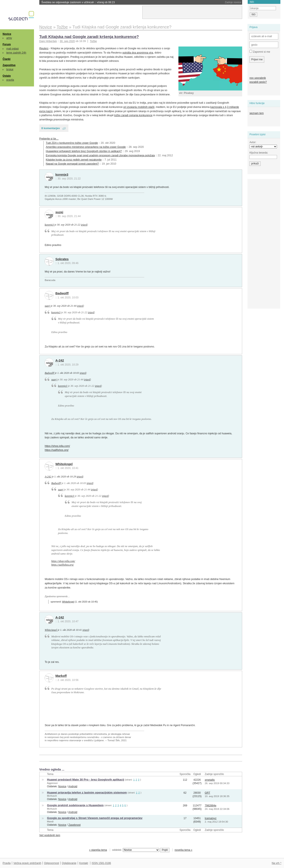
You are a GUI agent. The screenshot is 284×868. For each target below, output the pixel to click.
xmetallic (210, 780)
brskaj (10, 69)
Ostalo (7, 76)
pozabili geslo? (258, 82)
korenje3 (62, 175)
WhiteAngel (64, 464)
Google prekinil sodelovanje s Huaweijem (75, 805)
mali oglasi (13, 49)
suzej (59, 212)
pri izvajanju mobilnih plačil (139, 107)
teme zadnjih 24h (16, 53)
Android (73, 786)
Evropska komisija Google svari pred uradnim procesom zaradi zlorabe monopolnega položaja (100, 155)
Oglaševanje (69, 863)
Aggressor (52, 783)
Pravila (7, 863)
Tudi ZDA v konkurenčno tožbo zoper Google (72, 143)
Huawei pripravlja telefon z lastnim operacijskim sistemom (87, 792)
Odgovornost (52, 863)
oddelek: (136, 850)
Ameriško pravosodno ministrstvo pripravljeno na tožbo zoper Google (86, 147)
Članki (6, 59)
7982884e (211, 806)
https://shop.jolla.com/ (57, 446)
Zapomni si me (260, 52)
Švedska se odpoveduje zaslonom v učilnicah (78, 2)
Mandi (50, 821)
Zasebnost (75, 825)
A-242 (60, 360)
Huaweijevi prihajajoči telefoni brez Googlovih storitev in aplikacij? (84, 151)
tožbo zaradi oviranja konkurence (133, 115)
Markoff (61, 676)
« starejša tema (98, 850)
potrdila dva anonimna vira (138, 53)
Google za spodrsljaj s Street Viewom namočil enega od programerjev (95, 818)
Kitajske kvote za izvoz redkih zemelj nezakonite (74, 160)
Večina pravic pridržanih (27, 863)
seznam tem (256, 113)
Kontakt (84, 863)
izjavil (84, 225)
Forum (7, 44)
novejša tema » (184, 850)
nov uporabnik (258, 78)
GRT (208, 793)
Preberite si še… (49, 139)
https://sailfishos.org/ (57, 450)
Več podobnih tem (50, 835)
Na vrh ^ (276, 863)
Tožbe (93, 41)
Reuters (44, 48)
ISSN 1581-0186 (101, 863)
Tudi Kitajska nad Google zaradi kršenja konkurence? (89, 37)
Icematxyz (211, 818)
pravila (10, 80)
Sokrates (62, 259)
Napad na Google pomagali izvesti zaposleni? (72, 164)
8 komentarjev (51, 128)
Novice (7, 34)
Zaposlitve (9, 65)
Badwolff (62, 293)
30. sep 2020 (67, 41)
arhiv (9, 38)
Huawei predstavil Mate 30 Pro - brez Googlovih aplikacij (85, 780)
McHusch (52, 796)
